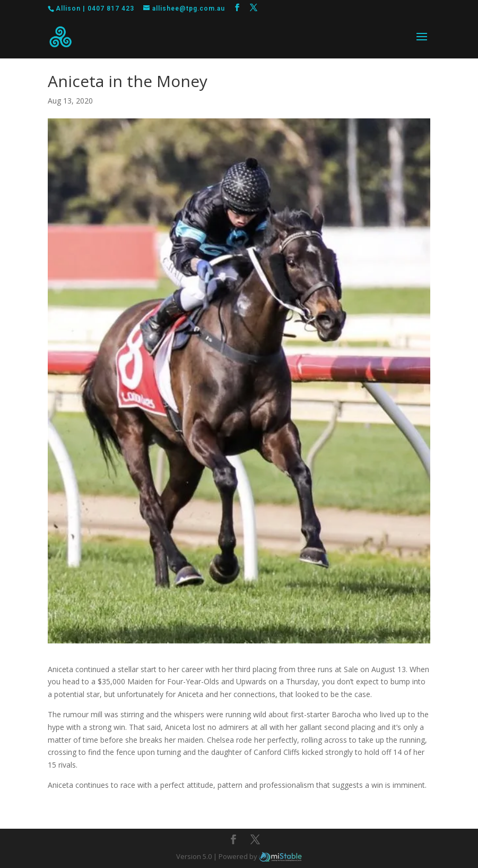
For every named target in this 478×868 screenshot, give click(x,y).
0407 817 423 (111, 8)
